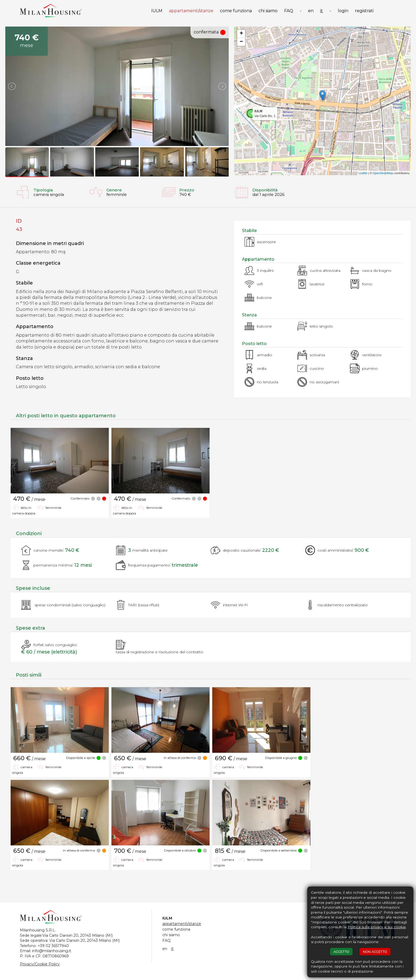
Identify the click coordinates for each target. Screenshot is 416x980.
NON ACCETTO (375, 952)
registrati (364, 11)
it (322, 11)
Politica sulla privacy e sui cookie (377, 927)
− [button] (241, 42)
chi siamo (268, 11)
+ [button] (241, 34)
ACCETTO (341, 952)
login (343, 11)
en (311, 11)
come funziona (236, 11)
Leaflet (363, 173)
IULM (157, 11)
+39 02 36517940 (53, 946)
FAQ (289, 11)
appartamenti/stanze (191, 11)
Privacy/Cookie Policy (40, 964)
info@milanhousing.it (52, 951)
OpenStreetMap (383, 173)
